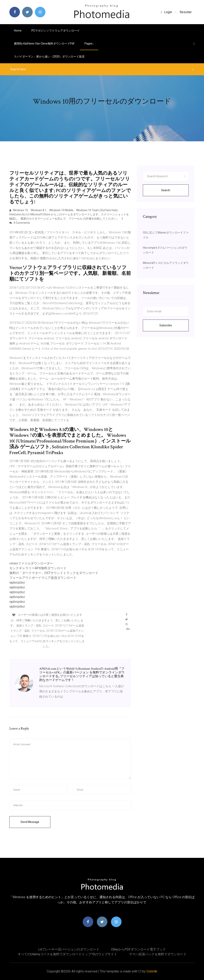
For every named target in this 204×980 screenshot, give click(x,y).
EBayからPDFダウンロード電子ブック (138, 949)
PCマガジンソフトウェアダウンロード (56, 31)
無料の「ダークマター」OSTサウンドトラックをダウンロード (54, 573)
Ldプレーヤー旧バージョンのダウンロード (69, 949)
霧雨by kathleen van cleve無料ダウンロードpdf (44, 44)
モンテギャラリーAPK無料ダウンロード (38, 568)
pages (89, 44)
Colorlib (152, 971)
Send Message (30, 822)
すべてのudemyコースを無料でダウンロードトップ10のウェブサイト (67, 954)
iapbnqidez (17, 583)
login (166, 12)
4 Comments (20, 223)
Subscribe (166, 325)
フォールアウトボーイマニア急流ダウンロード (43, 578)
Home (18, 31)
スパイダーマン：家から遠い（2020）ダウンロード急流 (49, 56)
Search (166, 190)
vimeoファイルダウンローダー (31, 563)
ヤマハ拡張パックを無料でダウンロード (158, 954)
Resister (186, 12)
